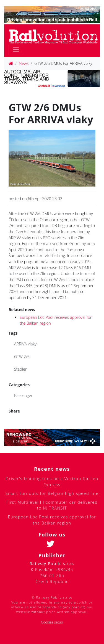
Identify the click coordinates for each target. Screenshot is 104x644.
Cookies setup (52, 622)
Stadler (20, 369)
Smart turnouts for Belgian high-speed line (52, 493)
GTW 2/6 (22, 357)
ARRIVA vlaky (25, 344)
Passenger (23, 395)
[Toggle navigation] (16, 50)
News (24, 63)
